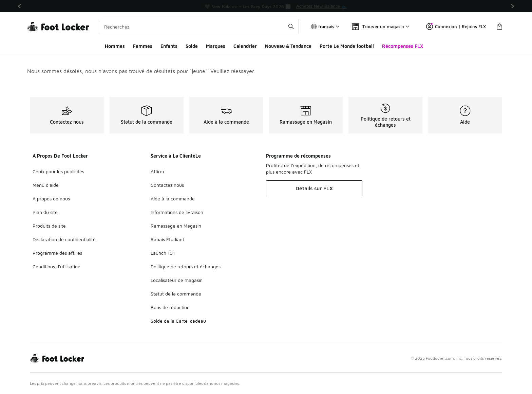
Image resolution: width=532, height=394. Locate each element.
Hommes (115, 46)
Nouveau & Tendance (288, 46)
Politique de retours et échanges (186, 266)
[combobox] (199, 26)
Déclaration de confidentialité (64, 239)
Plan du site (45, 212)
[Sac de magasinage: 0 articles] (499, 26)
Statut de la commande (176, 294)
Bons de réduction (170, 307)
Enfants (169, 46)
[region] (266, 6)
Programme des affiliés (57, 253)
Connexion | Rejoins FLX (456, 26)
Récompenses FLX (403, 46)
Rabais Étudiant (167, 239)
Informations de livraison (177, 212)
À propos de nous (51, 199)
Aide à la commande (173, 199)
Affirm (157, 171)
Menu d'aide (46, 185)
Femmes (143, 46)
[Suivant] (512, 6)
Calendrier (245, 46)
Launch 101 (163, 253)
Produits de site (49, 226)
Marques (216, 46)
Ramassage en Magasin (176, 226)
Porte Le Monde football (347, 46)
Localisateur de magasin (177, 280)
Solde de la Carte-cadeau (178, 321)
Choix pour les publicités (58, 171)
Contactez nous (167, 185)
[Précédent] (20, 6)
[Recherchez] (199, 26)
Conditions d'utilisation (56, 266)
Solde (192, 46)
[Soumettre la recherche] (291, 26)
